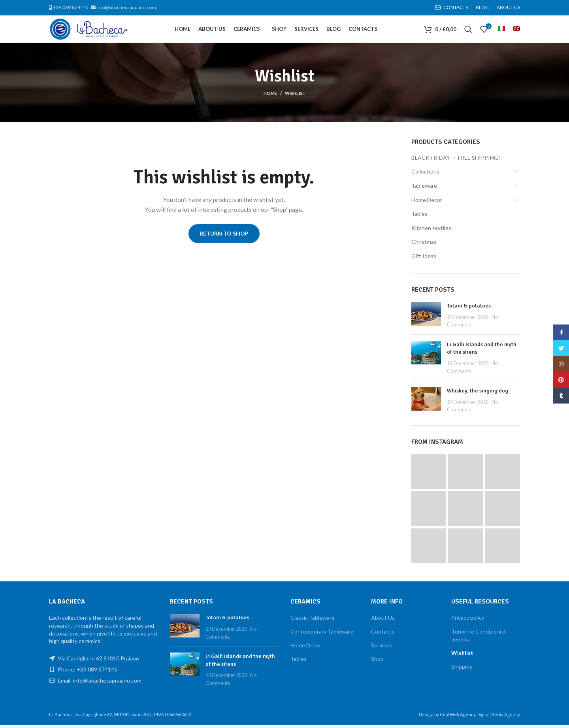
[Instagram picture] (429, 474)
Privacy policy (468, 620)
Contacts (383, 634)
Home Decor (427, 203)
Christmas (424, 244)
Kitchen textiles (431, 231)
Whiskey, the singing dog (478, 393)
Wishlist (462, 655)
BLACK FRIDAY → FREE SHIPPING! (456, 160)
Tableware (424, 188)
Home (270, 96)
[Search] (468, 31)
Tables (419, 216)
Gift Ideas (424, 259)
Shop (377, 661)
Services (382, 648)
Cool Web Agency (458, 717)
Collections (425, 174)
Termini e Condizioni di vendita (479, 638)
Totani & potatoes (469, 308)
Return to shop (224, 236)
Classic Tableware (313, 620)
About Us (383, 620)
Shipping (462, 669)
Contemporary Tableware (322, 634)
